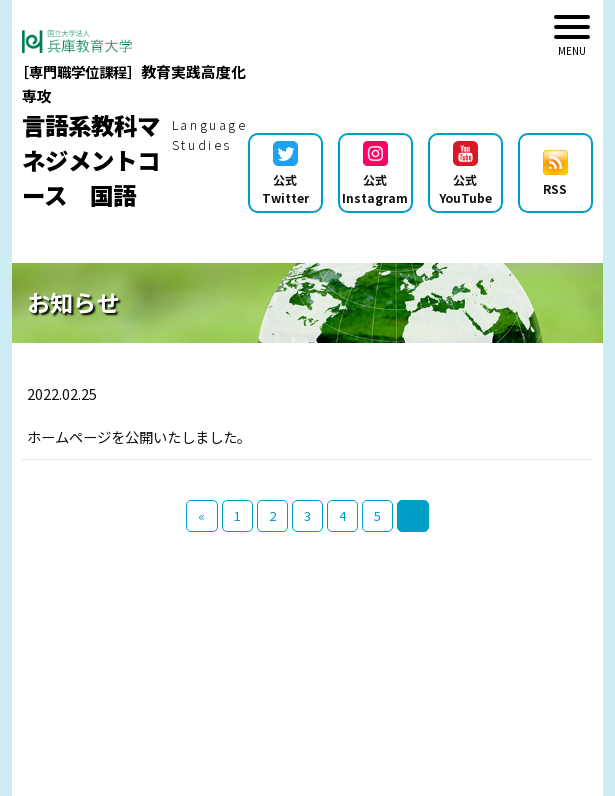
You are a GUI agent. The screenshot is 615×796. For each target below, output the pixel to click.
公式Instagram (375, 173)
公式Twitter (285, 173)
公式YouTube (465, 173)
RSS (555, 173)
